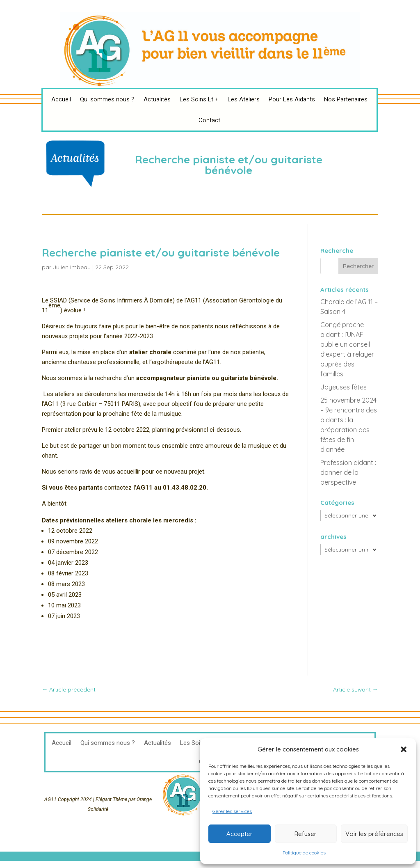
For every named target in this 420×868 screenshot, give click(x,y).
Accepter (240, 834)
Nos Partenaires (346, 99)
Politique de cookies (304, 853)
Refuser (306, 834)
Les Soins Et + (199, 99)
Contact (209, 120)
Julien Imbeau (72, 267)
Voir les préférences (374, 834)
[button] (404, 749)
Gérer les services (232, 811)
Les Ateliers (244, 99)
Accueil (61, 99)
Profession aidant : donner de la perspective (348, 472)
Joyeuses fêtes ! (345, 387)
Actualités (157, 99)
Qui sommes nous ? (107, 99)
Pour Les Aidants (292, 99)
